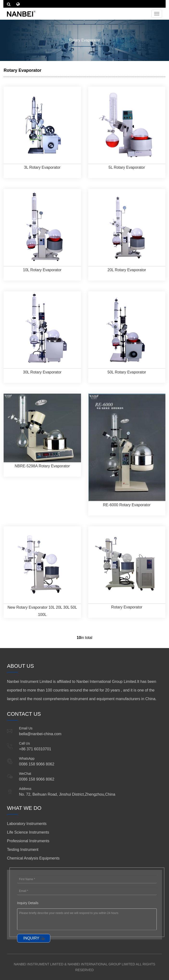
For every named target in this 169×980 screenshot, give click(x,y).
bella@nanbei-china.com (40, 734)
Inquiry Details (28, 903)
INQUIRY (31, 938)
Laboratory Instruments (27, 824)
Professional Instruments (28, 841)
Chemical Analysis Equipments (33, 858)
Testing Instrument (23, 850)
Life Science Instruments (28, 832)
